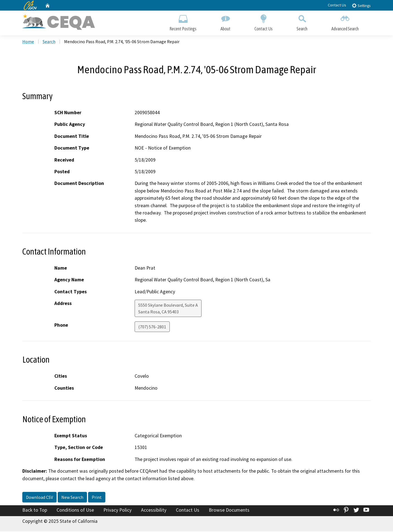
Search (302, 22)
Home (28, 42)
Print (97, 498)
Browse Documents (229, 511)
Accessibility (154, 511)
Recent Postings (183, 22)
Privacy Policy (117, 511)
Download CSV (39, 498)
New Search (72, 498)
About (225, 22)
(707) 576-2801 (152, 327)
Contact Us (337, 5)
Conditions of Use (75, 511)
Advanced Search (345, 22)
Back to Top (35, 511)
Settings (361, 5)
